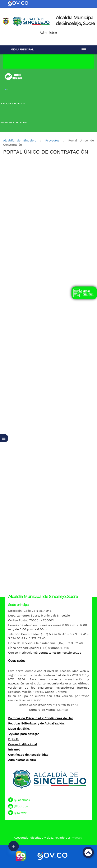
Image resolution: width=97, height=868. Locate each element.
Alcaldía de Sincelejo (20, 140)
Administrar (48, 33)
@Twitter (20, 813)
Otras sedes (17, 661)
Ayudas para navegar (24, 734)
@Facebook (22, 800)
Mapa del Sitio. (19, 729)
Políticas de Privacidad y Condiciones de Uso (41, 718)
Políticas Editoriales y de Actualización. (36, 723)
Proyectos (52, 140)
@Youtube (21, 806)
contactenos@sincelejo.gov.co (60, 653)
